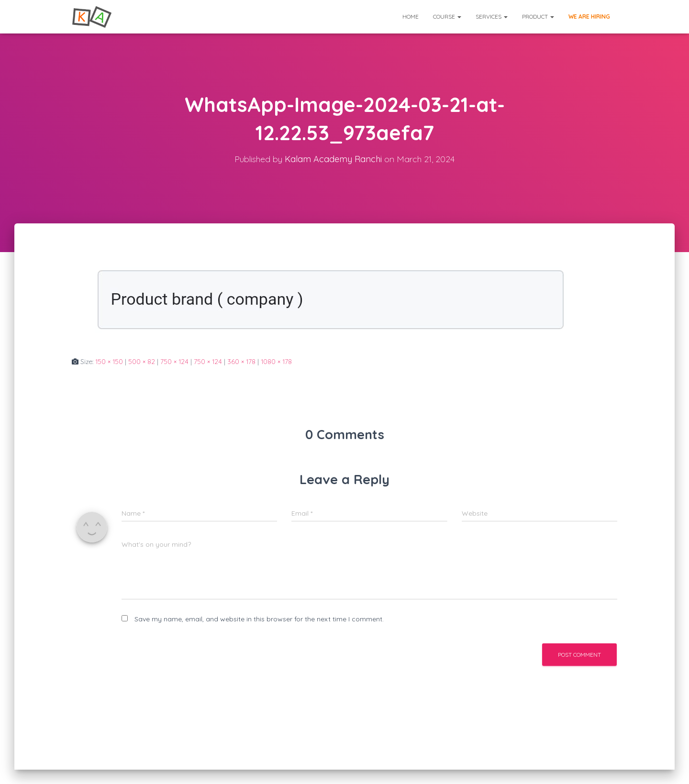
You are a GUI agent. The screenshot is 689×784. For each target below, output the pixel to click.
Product (538, 17)
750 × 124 (174, 362)
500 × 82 (142, 362)
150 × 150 (109, 362)
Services (492, 17)
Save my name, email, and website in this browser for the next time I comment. (259, 619)
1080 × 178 (276, 362)
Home (411, 17)
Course (447, 17)
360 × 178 (241, 362)
